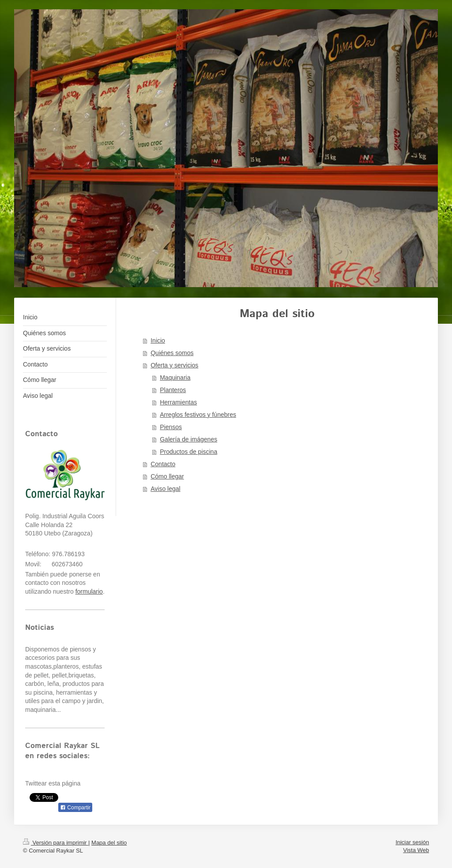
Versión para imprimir (56, 843)
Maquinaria (175, 378)
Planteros (173, 390)
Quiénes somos (172, 353)
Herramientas (178, 402)
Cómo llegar (167, 476)
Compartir (75, 808)
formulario (89, 591)
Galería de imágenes (188, 439)
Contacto (163, 464)
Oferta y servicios (174, 365)
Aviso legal (165, 489)
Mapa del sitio (109, 843)
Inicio (158, 340)
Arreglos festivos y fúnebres (198, 415)
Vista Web (416, 850)
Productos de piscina (188, 452)
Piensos (171, 427)
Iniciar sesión (412, 842)
